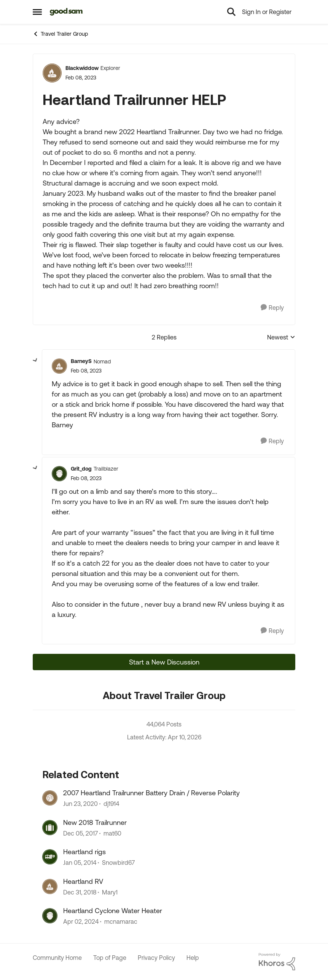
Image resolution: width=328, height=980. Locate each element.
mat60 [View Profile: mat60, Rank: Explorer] (112, 833)
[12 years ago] (80, 863)
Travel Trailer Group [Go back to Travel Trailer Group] (60, 34)
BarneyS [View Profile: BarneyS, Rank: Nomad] (81, 361)
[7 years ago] (80, 892)
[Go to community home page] (66, 12)
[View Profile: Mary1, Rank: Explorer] (50, 886)
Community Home (57, 958)
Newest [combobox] (281, 338)
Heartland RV (83, 881)
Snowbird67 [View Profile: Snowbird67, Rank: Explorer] (118, 863)
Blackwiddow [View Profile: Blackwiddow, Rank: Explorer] (82, 68)
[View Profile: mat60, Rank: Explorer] (50, 828)
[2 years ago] (81, 921)
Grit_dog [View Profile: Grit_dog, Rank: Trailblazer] (81, 469)
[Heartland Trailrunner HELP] (86, 371)
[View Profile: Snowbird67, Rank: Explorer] (50, 857)
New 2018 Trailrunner (95, 822)
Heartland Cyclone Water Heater (113, 911)
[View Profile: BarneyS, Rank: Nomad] (59, 366)
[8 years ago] (80, 833)
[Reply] (272, 308)
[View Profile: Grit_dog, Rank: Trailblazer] (59, 474)
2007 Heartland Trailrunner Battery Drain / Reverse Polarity (151, 793)
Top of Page (110, 958)
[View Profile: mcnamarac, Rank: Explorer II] (50, 916)
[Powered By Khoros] (277, 962)
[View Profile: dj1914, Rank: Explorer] (50, 798)
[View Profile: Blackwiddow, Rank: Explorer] (52, 73)
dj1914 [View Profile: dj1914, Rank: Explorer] (111, 804)
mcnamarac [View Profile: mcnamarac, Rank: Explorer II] (121, 921)
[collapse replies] (35, 360)
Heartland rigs (84, 852)
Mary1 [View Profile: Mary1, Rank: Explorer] (110, 892)
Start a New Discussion (164, 662)
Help (193, 958)
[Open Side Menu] (37, 12)
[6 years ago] (80, 804)
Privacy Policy (156, 958)
